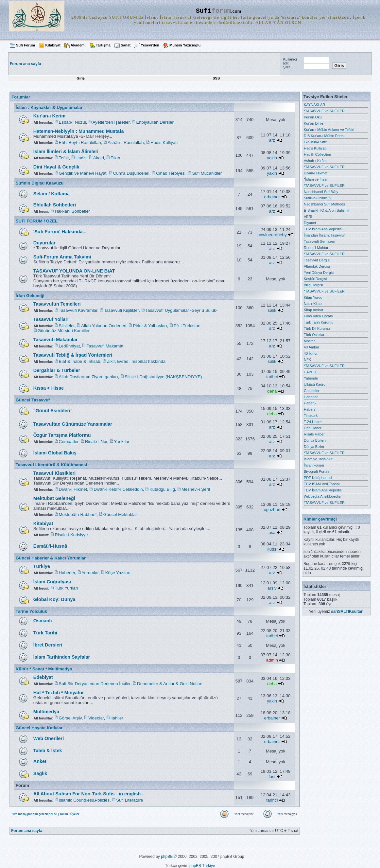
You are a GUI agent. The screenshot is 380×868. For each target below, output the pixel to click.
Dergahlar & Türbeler (57, 370)
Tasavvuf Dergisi (317, 260)
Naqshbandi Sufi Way (321, 192)
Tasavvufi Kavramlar (78, 310)
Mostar (309, 341)
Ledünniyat (69, 346)
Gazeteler (312, 391)
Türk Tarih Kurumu (319, 322)
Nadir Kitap (313, 304)
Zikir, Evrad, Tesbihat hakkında (136, 361)
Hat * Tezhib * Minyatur (59, 693)
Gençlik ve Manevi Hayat (83, 173)
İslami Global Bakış (55, 453)
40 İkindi (311, 353)
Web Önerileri (49, 738)
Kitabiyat (53, 45)
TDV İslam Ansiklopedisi (323, 229)
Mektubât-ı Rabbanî (78, 514)
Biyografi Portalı (317, 471)
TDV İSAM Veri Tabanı (322, 484)
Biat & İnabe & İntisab (80, 361)
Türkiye (42, 566)
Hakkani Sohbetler (72, 211)
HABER (310, 372)
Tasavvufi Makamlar (56, 340)
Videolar (96, 718)
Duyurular (44, 243)
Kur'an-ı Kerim (50, 116)
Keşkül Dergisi (315, 279)
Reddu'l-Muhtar (316, 248)
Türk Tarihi (45, 633)
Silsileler (67, 326)
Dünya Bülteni (315, 440)
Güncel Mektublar (120, 514)
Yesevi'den (150, 45)
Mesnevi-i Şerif (196, 489)
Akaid (99, 158)
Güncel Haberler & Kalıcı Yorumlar (51, 558)
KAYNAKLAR (314, 105)
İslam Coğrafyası (52, 582)
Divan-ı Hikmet (73, 489)
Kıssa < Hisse (49, 388)
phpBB (167, 857)
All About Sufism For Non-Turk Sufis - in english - (88, 794)
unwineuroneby (272, 235)
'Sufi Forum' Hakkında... (60, 232)
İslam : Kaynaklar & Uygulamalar (49, 107)
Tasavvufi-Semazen (320, 241)
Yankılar (122, 442)
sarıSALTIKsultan (347, 611)
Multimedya (46, 712)
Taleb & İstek (48, 751)
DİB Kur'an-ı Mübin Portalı (325, 136)
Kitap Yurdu (313, 297)
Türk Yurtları (66, 588)
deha (272, 391)
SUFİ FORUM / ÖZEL (37, 221)
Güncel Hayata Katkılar (39, 728)
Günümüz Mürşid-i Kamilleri (64, 331)
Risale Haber (314, 434)
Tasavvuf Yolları (51, 319)
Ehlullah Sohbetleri (55, 205)
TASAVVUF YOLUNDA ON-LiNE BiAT (74, 271)
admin (272, 660)
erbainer (272, 197)
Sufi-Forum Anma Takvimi (62, 257)
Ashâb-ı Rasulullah (126, 142)
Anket (40, 761)
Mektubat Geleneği (54, 498)
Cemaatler (69, 442)
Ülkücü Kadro (315, 384)
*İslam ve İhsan (316, 179)
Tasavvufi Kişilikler (121, 310)
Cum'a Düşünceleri (131, 173)
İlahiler (117, 718)
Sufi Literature (130, 800)
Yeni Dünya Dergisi (319, 273)
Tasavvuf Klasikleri (54, 473)
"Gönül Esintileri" (53, 411)
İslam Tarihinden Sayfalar (62, 657)
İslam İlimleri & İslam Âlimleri (66, 151)
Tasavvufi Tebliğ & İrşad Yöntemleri (73, 355)
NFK (307, 360)
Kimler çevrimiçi (320, 519)
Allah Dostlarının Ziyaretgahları (88, 377)
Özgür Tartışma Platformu (62, 435)
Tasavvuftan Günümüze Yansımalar (73, 424)
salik (272, 310)
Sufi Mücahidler (207, 173)
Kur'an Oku (313, 117)
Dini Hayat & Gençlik (56, 167)
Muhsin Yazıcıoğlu (185, 45)
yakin (272, 158)
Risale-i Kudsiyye (71, 535)
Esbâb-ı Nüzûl (72, 122)
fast (272, 777)
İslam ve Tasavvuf (318, 459)
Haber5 (310, 403)
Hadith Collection (317, 154)
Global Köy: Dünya (54, 599)
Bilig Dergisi (313, 285)
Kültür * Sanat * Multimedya (44, 669)
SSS (216, 78)
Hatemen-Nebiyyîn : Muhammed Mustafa (79, 131)
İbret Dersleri (48, 645)
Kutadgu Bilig (162, 489)
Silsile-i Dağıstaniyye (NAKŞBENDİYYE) (163, 377)
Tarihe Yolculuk (31, 611)
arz (272, 140)
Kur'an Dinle (314, 123)
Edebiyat (43, 677)
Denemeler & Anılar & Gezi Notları (170, 684)
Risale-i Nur (96, 442)
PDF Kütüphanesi (318, 478)
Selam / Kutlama (52, 194)
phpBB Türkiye (202, 866)
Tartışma (103, 45)
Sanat (126, 45)
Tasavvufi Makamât (105, 346)
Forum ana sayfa (27, 831)
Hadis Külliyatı (164, 142)
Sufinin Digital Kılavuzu (40, 183)
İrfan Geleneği (30, 296)
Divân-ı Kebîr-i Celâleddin (118, 489)
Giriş (81, 78)
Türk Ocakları (315, 335)
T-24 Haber (313, 422)
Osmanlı (43, 621)
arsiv (272, 588)
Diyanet (310, 223)
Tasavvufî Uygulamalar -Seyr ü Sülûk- (182, 310)
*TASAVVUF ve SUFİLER (324, 111)
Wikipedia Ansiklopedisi (322, 496)
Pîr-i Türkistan (187, 326)
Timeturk (311, 416)
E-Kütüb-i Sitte (315, 142)
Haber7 (310, 409)
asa (272, 532)
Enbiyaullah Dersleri (155, 122)
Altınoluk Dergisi (317, 266)
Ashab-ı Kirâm (315, 161)
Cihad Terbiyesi (171, 173)
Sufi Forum (26, 45)
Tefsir (64, 158)
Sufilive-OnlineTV (318, 198)
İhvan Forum (314, 465)
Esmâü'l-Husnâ (50, 546)
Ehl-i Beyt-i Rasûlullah (80, 142)
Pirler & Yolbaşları (150, 326)
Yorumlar (90, 573)
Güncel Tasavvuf (33, 400)
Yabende (311, 378)
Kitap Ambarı (314, 310)
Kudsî (272, 549)
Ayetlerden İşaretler (111, 122)
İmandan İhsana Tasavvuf (324, 235)
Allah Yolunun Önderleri (104, 326)
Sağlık (40, 773)
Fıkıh (115, 158)
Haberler (67, 573)
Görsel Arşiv (70, 718)
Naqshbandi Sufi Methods (324, 204)
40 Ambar (311, 347)
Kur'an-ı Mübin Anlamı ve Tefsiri (329, 130)
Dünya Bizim (314, 447)
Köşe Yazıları (118, 573)
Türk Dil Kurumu (317, 328)
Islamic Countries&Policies (84, 800)
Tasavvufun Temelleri (57, 304)
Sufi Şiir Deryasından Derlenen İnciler (95, 684)
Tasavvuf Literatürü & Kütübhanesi (51, 465)
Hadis (81, 158)
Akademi (78, 45)
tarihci (272, 377)
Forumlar (21, 97)
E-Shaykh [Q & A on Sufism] (326, 210)
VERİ (308, 217)
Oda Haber (313, 428)
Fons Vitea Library (318, 316)
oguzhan (272, 510)
